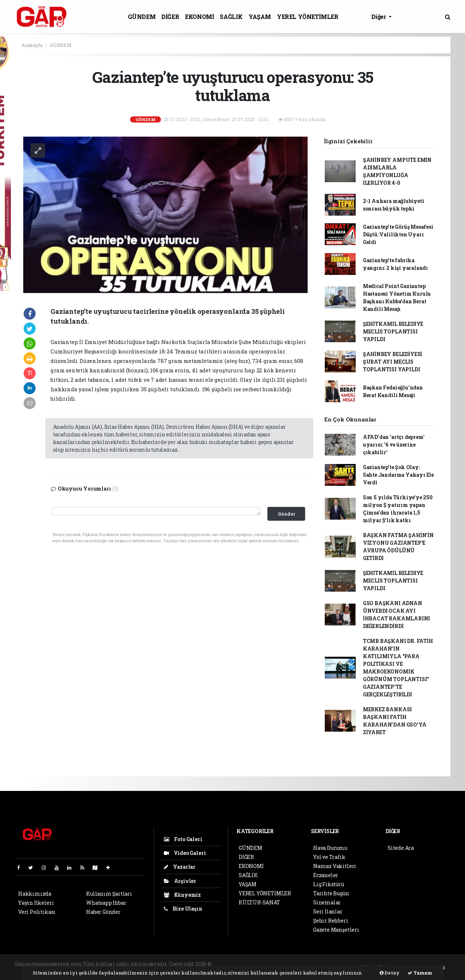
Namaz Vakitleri (335, 866)
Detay (390, 973)
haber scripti (302, 964)
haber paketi (268, 964)
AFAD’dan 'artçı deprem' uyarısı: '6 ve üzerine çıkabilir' (394, 445)
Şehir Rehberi (331, 921)
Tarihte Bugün (331, 893)
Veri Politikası (37, 912)
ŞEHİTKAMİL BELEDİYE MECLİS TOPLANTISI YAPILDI (393, 331)
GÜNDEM (142, 17)
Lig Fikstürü (329, 884)
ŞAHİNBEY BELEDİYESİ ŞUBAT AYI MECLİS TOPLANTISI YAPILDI (393, 362)
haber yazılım (337, 964)
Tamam (420, 973)
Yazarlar (180, 867)
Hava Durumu (330, 848)
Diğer (379, 17)
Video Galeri (185, 853)
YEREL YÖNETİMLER (308, 17)
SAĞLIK (231, 17)
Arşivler (180, 881)
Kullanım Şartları (109, 894)
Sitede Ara (401, 848)
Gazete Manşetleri (336, 930)
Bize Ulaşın (183, 909)
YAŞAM (260, 17)
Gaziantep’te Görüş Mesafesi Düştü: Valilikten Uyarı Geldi (398, 234)
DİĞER (170, 17)
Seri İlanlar (328, 911)
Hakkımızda (35, 894)
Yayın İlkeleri (36, 903)
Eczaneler (326, 875)
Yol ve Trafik (329, 857)
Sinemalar (327, 902)
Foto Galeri (183, 839)
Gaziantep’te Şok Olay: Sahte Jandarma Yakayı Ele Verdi (398, 475)
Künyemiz (182, 895)
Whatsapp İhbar (106, 903)
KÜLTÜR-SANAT (259, 902)
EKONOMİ (199, 17)
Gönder (286, 514)
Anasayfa (32, 45)
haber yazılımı (232, 964)
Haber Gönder (103, 912)
